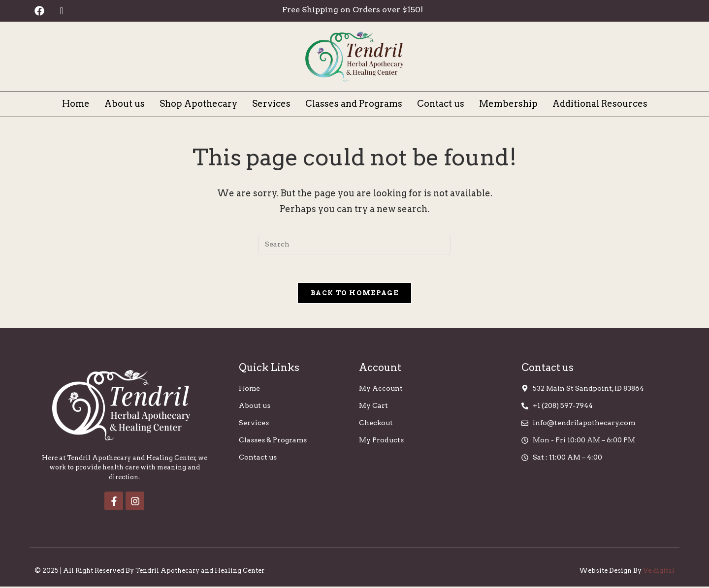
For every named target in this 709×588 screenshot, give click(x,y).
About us (125, 104)
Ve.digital (659, 572)
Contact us (441, 104)
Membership (508, 104)
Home (76, 104)
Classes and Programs (354, 104)
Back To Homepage (354, 294)
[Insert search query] (354, 245)
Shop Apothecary (198, 104)
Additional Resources (600, 104)
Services (271, 104)
